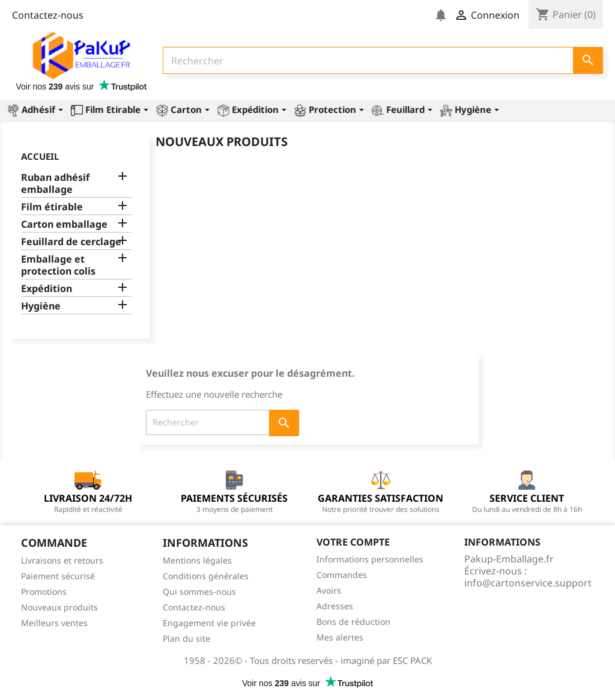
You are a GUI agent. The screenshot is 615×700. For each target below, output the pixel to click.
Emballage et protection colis (58, 265)
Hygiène (41, 306)
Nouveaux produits (59, 607)
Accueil (40, 156)
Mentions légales (197, 560)
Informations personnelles (370, 559)
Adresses (335, 606)
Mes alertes (340, 637)
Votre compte (353, 542)
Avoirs (329, 590)
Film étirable (52, 207)
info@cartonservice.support (528, 583)
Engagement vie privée (209, 623)
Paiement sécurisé (58, 576)
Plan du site (186, 638)
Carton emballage (64, 224)
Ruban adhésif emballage (55, 184)
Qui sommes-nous (199, 592)
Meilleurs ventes (54, 623)
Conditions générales (206, 576)
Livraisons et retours (62, 560)
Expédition (47, 289)
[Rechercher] (383, 60)
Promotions (44, 592)
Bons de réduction (353, 622)
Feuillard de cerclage (71, 242)
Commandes (342, 575)
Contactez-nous (48, 15)
